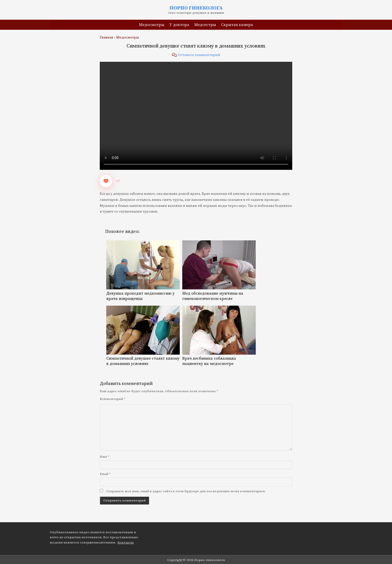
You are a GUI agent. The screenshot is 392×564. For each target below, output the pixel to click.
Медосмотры (152, 25)
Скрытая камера (237, 25)
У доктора (179, 25)
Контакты (126, 542)
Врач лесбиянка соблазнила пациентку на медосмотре (219, 359)
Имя (104, 457)
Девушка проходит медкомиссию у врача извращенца (143, 293)
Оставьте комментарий (199, 55)
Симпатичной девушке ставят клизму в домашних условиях (196, 46)
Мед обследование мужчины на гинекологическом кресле (219, 293)
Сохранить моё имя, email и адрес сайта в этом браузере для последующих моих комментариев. (186, 491)
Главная (106, 38)
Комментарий (113, 399)
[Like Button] (106, 181)
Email (105, 474)
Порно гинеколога (196, 8)
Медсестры (205, 25)
